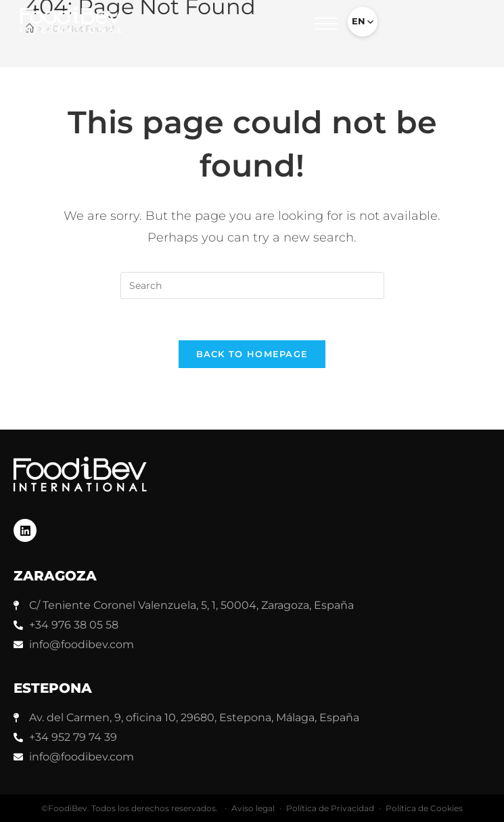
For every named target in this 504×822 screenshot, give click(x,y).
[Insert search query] (252, 286)
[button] (326, 27)
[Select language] (363, 22)
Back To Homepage (252, 354)
